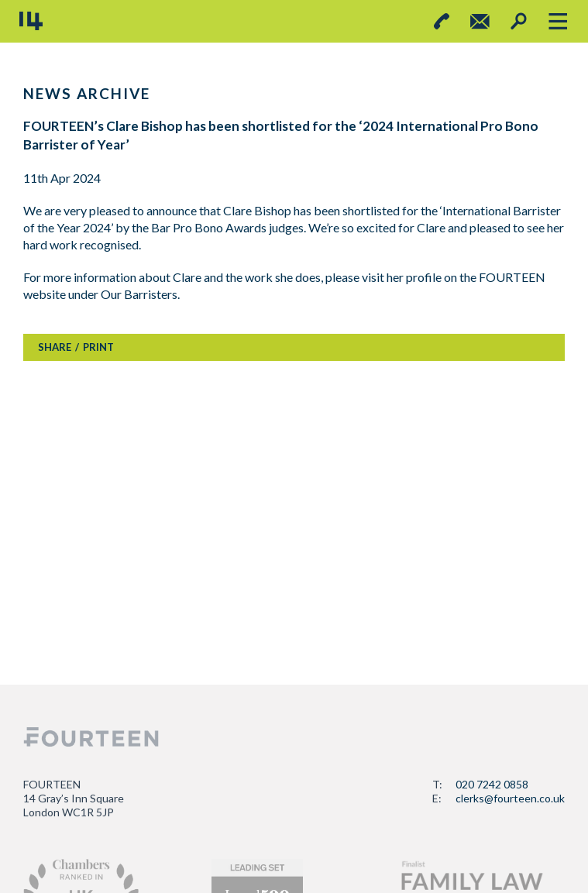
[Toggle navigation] (557, 21)
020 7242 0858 (492, 784)
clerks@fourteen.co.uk (510, 798)
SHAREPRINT (76, 347)
